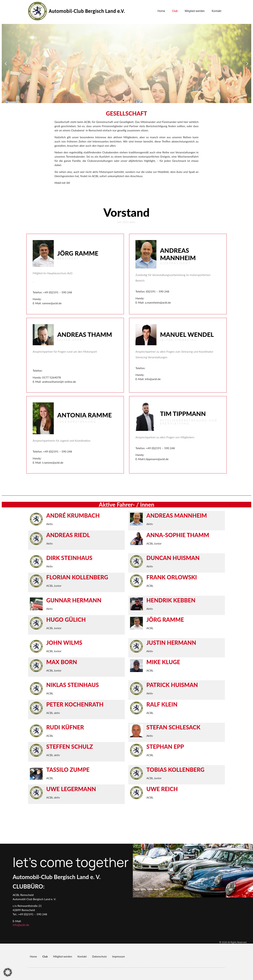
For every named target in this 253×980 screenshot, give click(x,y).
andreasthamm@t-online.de (59, 382)
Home (161, 11)
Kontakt (217, 11)
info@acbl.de (21, 925)
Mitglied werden (195, 11)
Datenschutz (99, 956)
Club (175, 11)
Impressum (118, 956)
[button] (6, 64)
